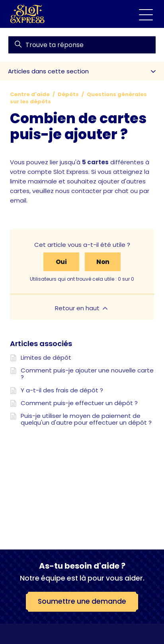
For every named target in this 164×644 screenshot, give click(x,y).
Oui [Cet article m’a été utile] (61, 262)
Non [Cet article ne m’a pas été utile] (103, 262)
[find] (82, 45)
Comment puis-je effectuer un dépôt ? (79, 403)
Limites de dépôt (46, 357)
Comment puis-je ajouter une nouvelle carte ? (87, 374)
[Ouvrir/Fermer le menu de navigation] (146, 14)
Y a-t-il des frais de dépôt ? (62, 390)
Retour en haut (82, 308)
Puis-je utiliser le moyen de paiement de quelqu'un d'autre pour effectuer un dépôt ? (86, 419)
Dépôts (68, 94)
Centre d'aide (30, 94)
